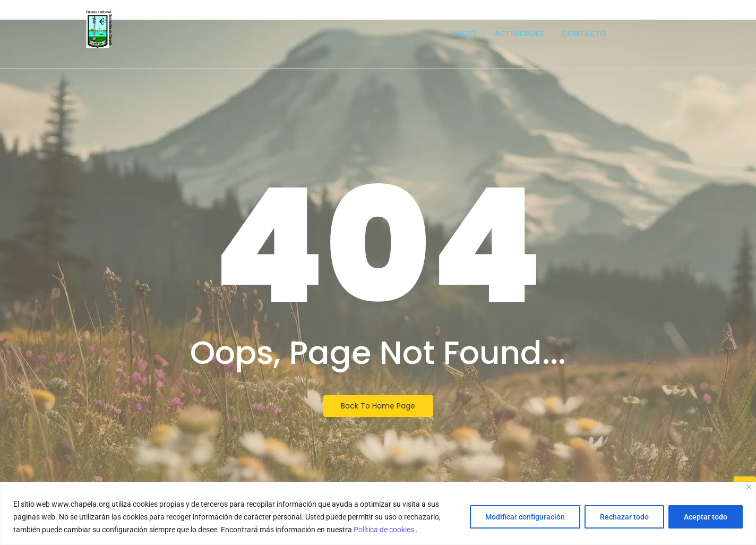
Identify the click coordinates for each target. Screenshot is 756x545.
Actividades (519, 33)
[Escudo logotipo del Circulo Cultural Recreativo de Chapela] (99, 29)
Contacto (584, 33)
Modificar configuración (525, 517)
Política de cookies (385, 530)
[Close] (749, 487)
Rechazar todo (624, 517)
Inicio (464, 33)
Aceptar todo (706, 517)
